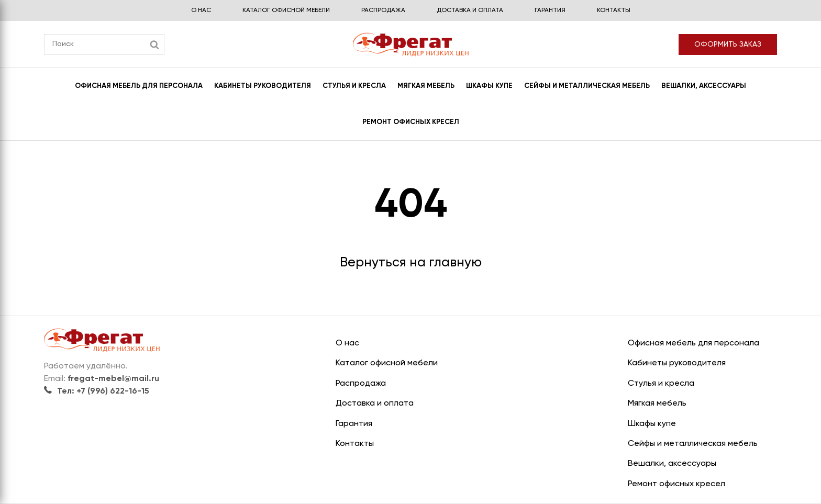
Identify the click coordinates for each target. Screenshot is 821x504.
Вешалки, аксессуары (704, 86)
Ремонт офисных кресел (411, 122)
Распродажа (383, 10)
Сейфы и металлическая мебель (587, 86)
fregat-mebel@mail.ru (113, 379)
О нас (201, 10)
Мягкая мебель (426, 86)
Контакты (614, 10)
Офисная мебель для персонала (139, 86)
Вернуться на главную (411, 263)
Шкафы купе (489, 86)
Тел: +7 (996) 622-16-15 (97, 391)
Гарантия (550, 10)
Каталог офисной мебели (286, 10)
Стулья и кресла (354, 86)
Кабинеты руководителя (263, 86)
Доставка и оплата (470, 10)
